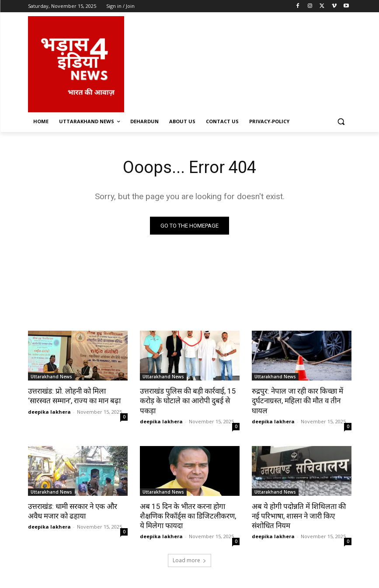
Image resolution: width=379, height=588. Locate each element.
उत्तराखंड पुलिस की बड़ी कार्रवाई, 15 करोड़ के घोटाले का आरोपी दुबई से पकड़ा (188, 401)
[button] (341, 122)
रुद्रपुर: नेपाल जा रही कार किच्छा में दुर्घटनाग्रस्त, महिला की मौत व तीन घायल (297, 401)
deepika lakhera (49, 412)
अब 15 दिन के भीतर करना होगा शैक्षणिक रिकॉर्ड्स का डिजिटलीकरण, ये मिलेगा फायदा (188, 516)
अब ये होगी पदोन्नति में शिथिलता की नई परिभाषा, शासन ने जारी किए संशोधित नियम (299, 516)
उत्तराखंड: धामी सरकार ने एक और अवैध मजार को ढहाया (73, 511)
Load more (189, 560)
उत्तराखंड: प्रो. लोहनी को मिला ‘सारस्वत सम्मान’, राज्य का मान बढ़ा (74, 396)
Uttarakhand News (51, 377)
